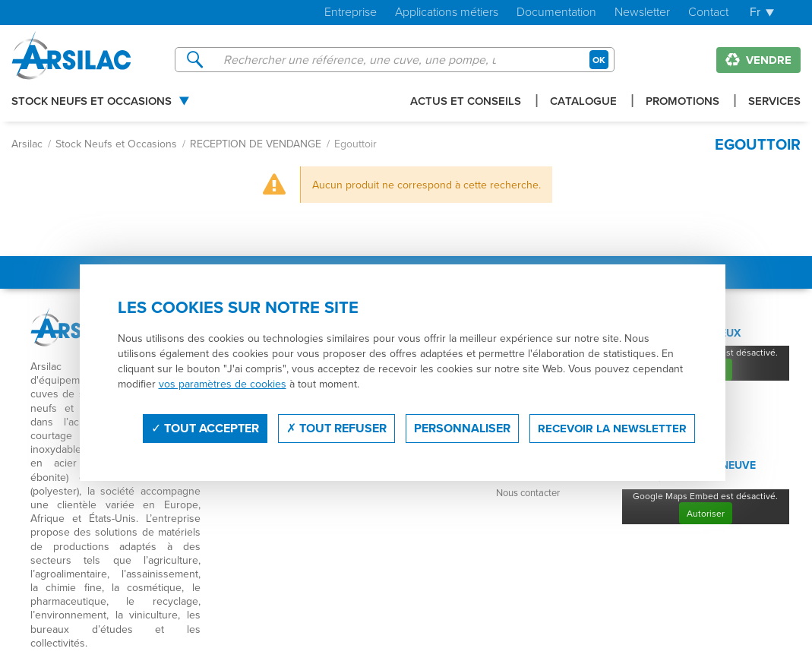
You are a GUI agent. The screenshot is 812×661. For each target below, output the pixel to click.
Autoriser (706, 513)
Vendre (758, 60)
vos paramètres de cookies (223, 384)
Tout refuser (336, 428)
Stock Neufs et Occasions (92, 102)
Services (774, 102)
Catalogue (583, 102)
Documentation (556, 13)
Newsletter (642, 13)
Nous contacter (528, 492)
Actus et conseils (466, 102)
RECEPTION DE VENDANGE (256, 144)
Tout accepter (205, 428)
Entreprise (351, 13)
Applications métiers (447, 13)
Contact (708, 13)
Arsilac (27, 144)
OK (599, 60)
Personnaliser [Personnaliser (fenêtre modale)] (462, 428)
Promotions (682, 102)
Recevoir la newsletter (612, 429)
